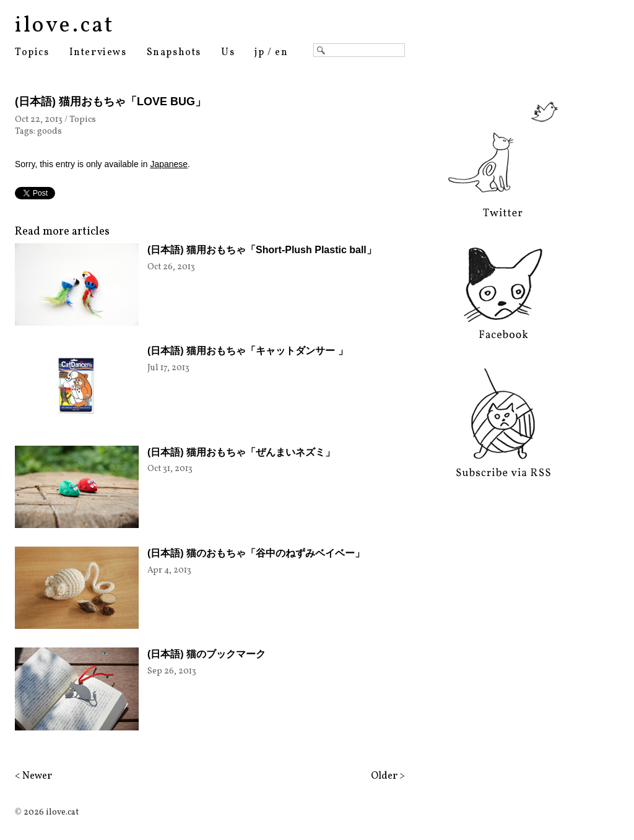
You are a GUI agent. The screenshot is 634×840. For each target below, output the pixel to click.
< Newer (33, 776)
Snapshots (174, 53)
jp (259, 53)
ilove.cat (65, 26)
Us (228, 53)
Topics (32, 53)
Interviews (98, 53)
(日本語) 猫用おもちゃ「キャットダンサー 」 (248, 351)
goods (50, 132)
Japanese (169, 164)
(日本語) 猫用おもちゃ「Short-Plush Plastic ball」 (262, 250)
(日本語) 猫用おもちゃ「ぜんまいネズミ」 (241, 452)
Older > (388, 776)
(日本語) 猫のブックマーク (206, 654)
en (281, 53)
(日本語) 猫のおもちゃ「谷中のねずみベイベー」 (256, 553)
